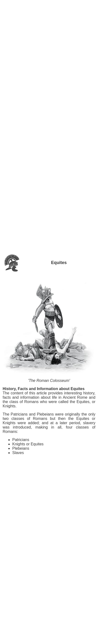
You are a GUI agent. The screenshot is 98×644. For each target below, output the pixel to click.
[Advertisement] (49, 14)
